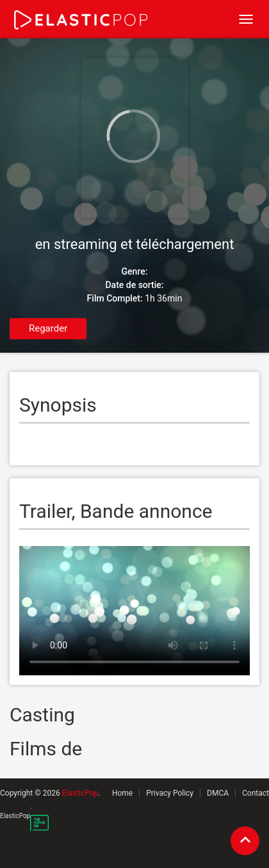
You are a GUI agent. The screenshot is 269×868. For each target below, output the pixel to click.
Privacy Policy (170, 793)
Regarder (48, 328)
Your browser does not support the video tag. (134, 611)
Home (122, 793)
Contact (256, 793)
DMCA (218, 793)
